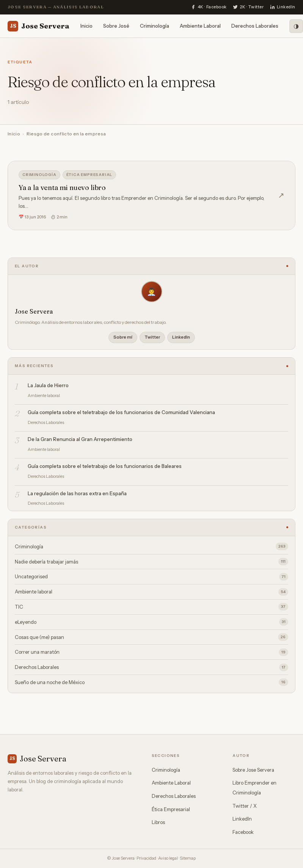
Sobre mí (123, 337)
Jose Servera (38, 26)
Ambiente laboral (151, 592)
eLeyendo (151, 622)
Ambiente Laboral (200, 26)
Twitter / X (245, 806)
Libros (158, 822)
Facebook (243, 832)
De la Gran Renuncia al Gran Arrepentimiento (80, 439)
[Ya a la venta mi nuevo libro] (151, 195)
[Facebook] (209, 7)
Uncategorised (151, 577)
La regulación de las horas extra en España (77, 493)
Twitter (152, 337)
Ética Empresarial (171, 809)
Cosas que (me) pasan (151, 637)
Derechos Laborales (255, 26)
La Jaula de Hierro (48, 385)
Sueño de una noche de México (151, 682)
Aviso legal (168, 858)
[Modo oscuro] (296, 26)
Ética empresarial (89, 175)
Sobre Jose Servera (253, 770)
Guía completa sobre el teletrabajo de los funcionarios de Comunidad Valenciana (121, 412)
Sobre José (116, 26)
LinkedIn (181, 337)
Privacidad (146, 858)
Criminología (155, 26)
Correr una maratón (151, 652)
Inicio (86, 26)
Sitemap (188, 858)
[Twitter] (248, 7)
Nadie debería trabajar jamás (151, 562)
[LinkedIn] (283, 7)
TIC (151, 607)
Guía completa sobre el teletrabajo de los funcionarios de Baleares (105, 466)
